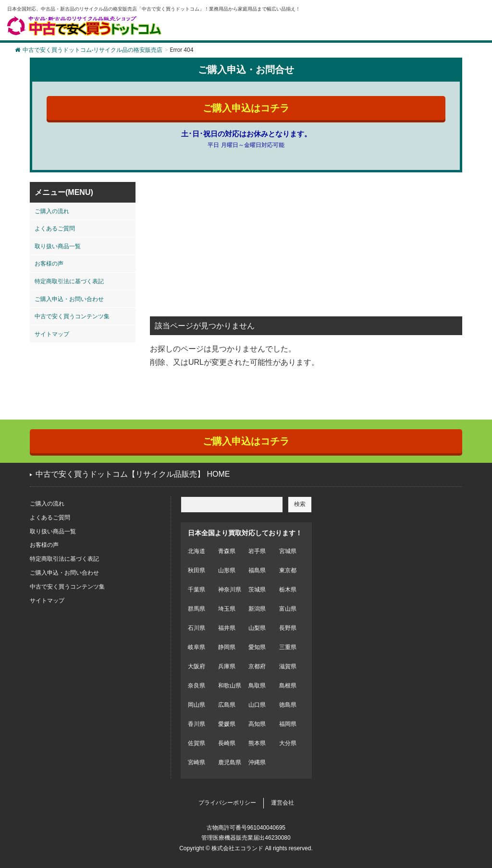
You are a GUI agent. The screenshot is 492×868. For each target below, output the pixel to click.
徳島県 (288, 705)
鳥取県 (257, 686)
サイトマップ (52, 334)
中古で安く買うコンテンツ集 (72, 316)
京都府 (257, 666)
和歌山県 (230, 686)
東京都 (288, 570)
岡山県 (197, 705)
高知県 (257, 724)
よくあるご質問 (55, 229)
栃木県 (288, 590)
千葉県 (197, 590)
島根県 (288, 686)
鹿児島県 (230, 762)
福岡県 (288, 724)
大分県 (288, 743)
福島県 (257, 570)
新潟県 (257, 609)
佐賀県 (197, 743)
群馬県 (197, 609)
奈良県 (197, 686)
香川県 (197, 724)
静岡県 (227, 647)
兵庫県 (227, 666)
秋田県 (197, 570)
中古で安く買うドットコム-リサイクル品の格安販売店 (89, 50)
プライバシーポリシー (227, 803)
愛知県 (257, 647)
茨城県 (257, 590)
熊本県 (257, 743)
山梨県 (257, 628)
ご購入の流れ (52, 211)
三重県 (288, 647)
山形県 (227, 570)
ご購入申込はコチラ (246, 108)
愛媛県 (227, 724)
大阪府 (197, 666)
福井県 (227, 628)
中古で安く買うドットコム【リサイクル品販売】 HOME (133, 474)
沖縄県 (257, 762)
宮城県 (288, 551)
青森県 (227, 551)
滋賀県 (288, 666)
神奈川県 (230, 590)
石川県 (197, 628)
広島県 (227, 705)
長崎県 (227, 743)
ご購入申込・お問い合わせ (69, 299)
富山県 (288, 609)
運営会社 (283, 803)
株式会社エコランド (237, 848)
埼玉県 (227, 609)
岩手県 (257, 551)
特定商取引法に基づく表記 (69, 281)
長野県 (288, 628)
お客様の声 (49, 264)
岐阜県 (197, 647)
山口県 (257, 705)
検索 (300, 504)
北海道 (197, 551)
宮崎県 (197, 762)
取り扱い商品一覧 (58, 246)
